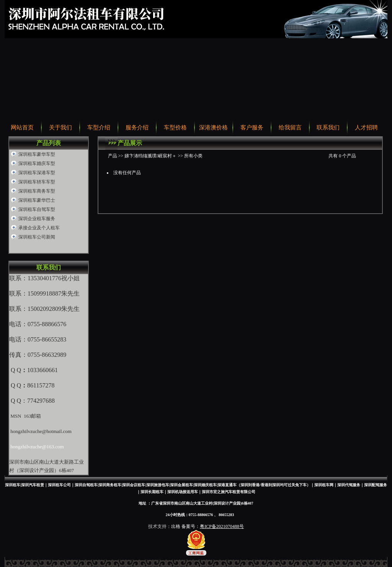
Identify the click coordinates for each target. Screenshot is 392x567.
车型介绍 (99, 127)
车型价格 (175, 127)
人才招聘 (366, 127)
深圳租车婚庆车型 (37, 163)
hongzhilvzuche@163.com (37, 447)
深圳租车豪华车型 (37, 154)
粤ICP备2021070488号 (222, 526)
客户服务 (252, 127)
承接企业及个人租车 (39, 228)
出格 (176, 526)
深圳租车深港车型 (37, 173)
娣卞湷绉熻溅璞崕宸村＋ (150, 156)
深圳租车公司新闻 (37, 237)
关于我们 (60, 127)
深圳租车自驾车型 (37, 209)
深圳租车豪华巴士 (37, 200)
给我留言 (290, 127)
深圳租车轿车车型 (37, 182)
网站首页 (22, 127)
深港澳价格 (213, 127)
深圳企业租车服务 (37, 219)
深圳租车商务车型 (37, 191)
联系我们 (328, 127)
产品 (113, 156)
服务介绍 (137, 127)
